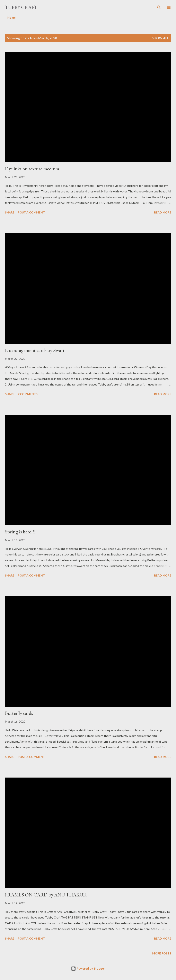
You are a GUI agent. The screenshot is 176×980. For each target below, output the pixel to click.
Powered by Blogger (88, 968)
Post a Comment (31, 212)
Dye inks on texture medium (32, 169)
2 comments (28, 394)
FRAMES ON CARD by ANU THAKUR (46, 895)
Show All (160, 38)
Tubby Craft (21, 7)
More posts (162, 953)
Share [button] (10, 212)
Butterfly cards (19, 713)
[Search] (159, 7)
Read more (163, 212)
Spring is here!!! (20, 532)
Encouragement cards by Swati (34, 350)
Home (11, 17)
